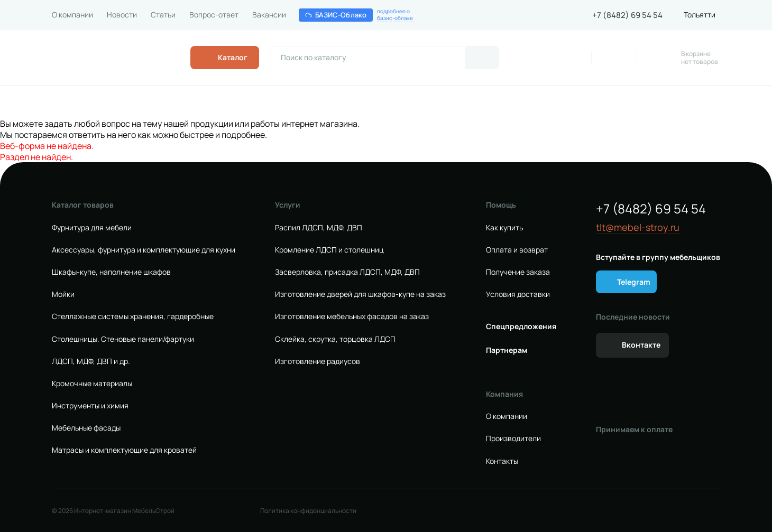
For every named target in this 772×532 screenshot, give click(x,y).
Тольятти (700, 15)
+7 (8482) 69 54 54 (627, 15)
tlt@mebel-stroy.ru (638, 227)
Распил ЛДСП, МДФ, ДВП (319, 228)
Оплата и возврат (517, 250)
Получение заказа (518, 272)
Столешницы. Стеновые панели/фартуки (123, 339)
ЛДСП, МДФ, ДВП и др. (91, 361)
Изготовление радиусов (318, 361)
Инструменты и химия (90, 406)
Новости (122, 15)
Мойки (63, 294)
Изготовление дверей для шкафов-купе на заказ (360, 294)
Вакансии (269, 15)
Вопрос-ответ (214, 15)
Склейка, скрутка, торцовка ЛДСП (335, 339)
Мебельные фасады (86, 428)
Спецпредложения (521, 326)
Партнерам (507, 350)
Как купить (504, 228)
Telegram (634, 282)
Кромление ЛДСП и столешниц (329, 250)
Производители (513, 438)
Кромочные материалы (92, 384)
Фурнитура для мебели (92, 228)
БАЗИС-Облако (336, 15)
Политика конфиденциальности (308, 511)
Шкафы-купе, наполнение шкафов (111, 272)
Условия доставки (518, 294)
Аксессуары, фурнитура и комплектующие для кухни (144, 250)
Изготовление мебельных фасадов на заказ (352, 316)
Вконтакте (641, 345)
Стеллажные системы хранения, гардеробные (133, 316)
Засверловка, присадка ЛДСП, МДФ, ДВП (347, 272)
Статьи (163, 15)
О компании (72, 15)
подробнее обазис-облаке (395, 15)
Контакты (502, 461)
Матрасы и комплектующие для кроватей (124, 450)
